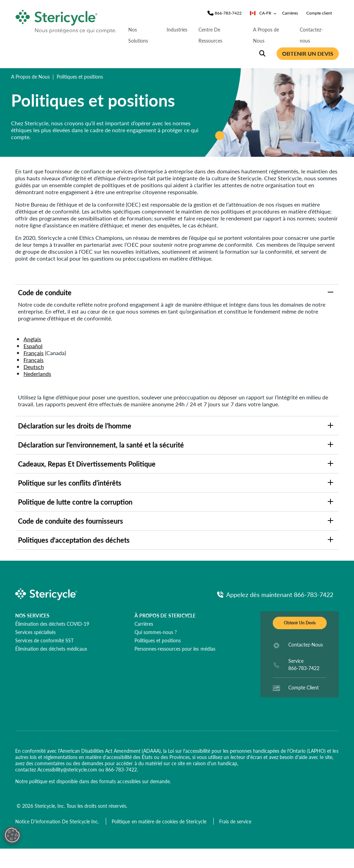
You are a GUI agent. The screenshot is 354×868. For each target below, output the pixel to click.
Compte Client (304, 687)
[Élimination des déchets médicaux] (51, 649)
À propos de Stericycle (165, 615)
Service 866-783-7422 (304, 664)
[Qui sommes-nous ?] (156, 632)
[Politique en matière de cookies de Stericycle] (160, 821)
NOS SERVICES (32, 615)
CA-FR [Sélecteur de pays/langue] (263, 13)
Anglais (32, 339)
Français (34, 353)
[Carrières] (144, 624)
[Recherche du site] (262, 54)
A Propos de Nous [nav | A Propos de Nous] (266, 35)
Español (33, 346)
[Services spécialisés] (35, 632)
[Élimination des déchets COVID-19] (52, 624)
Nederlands (37, 374)
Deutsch (34, 367)
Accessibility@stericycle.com (67, 769)
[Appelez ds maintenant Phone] (275, 594)
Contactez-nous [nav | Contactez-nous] (311, 35)
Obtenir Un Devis (300, 623)
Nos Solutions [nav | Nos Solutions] (138, 35)
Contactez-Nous (306, 644)
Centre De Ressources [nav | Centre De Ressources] (210, 35)
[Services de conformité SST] (44, 640)
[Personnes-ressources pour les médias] (175, 649)
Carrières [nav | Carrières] (290, 13)
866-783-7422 (121, 769)
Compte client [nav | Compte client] (319, 13)
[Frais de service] (235, 821)
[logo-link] (66, 20)
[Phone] (228, 13)
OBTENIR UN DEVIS (308, 53)
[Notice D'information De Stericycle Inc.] (58, 821)
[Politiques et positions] (158, 640)
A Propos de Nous (30, 76)
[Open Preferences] (12, 835)
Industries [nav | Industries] (177, 29)
